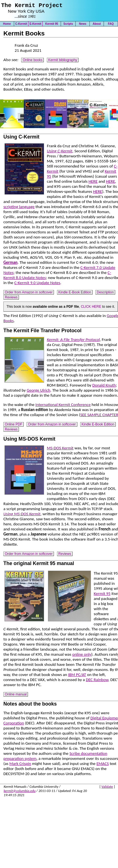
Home (7, 25)
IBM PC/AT (77, 676)
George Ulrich (39, 392)
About (97, 25)
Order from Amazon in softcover (29, 294)
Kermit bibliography (63, 61)
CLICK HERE (91, 308)
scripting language (19, 208)
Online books (32, 61)
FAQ (111, 25)
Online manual (16, 696)
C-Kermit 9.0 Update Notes (37, 284)
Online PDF (14, 426)
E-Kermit (36, 25)
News (83, 25)
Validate (107, 788)
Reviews (11, 299)
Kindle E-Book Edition (75, 294)
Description (105, 294)
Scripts (68, 25)
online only (82, 656)
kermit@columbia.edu (20, 792)
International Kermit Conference (63, 406)
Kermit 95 (52, 25)
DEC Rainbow (97, 681)
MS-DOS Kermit (60, 449)
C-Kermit (21, 25)
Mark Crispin (20, 765)
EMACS (103, 765)
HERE (93, 183)
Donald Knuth (104, 387)
